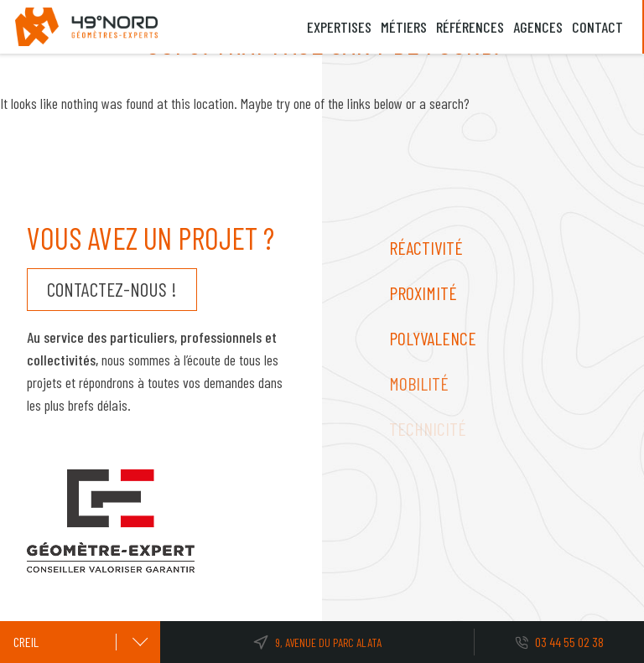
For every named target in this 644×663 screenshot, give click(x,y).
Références (470, 27)
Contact (597, 27)
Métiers (404, 27)
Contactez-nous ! (112, 289)
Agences (538, 27)
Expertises (339, 27)
